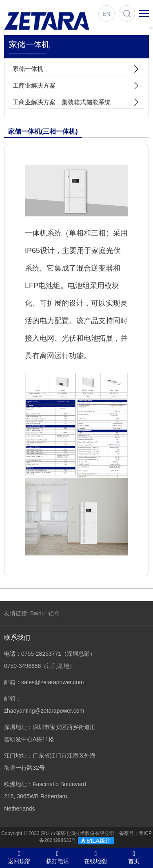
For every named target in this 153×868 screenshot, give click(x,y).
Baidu (38, 613)
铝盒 (54, 613)
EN (106, 14)
